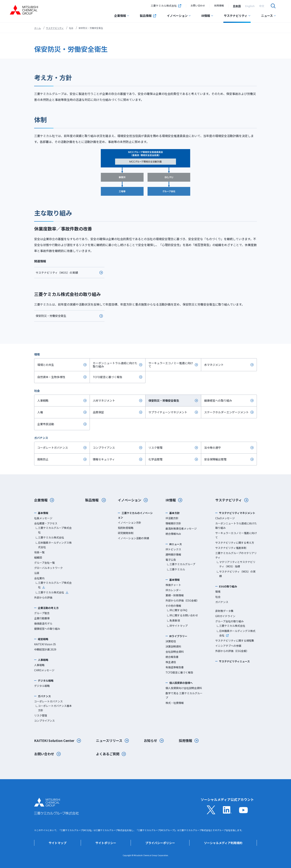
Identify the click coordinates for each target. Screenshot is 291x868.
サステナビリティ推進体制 (231, 548)
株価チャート (173, 585)
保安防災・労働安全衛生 (51, 316)
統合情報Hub (173, 534)
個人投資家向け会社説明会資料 (184, 688)
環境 (218, 592)
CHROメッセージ (44, 670)
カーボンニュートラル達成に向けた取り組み (115, 365)
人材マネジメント (104, 400)
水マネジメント (214, 365)
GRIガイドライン (225, 616)
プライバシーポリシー (160, 843)
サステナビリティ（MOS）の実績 (57, 272)
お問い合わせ (198, 5)
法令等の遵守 (212, 448)
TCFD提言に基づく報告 (108, 377)
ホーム (37, 28)
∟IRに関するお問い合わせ (182, 615)
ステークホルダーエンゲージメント (226, 412)
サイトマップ (58, 843)
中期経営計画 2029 (45, 649)
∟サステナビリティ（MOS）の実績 (236, 574)
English (250, 6)
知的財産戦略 (126, 528)
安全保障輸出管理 (215, 459)
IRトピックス (173, 549)
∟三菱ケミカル (176, 569)
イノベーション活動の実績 (133, 538)
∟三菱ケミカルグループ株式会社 (54, 530)
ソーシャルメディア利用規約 (223, 843)
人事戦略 (43, 400)
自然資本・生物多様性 (51, 377)
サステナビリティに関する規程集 (235, 640)
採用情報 (219, 5)
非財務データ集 (224, 611)
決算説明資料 (173, 646)
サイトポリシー (106, 843)
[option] (237, 6)
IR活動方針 (172, 518)
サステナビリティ (237, 16)
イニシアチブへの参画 (228, 646)
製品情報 (148, 16)
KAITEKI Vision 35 (45, 644)
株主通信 (171, 662)
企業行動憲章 (42, 618)
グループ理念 (42, 613)
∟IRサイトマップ (177, 626)
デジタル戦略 (42, 686)
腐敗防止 (43, 459)
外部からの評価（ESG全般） (182, 600)
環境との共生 (46, 365)
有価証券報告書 (175, 667)
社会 (218, 597)
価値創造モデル (43, 623)
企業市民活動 (46, 424)
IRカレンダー (173, 590)
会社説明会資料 (175, 652)
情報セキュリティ (104, 459)
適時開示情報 (173, 554)
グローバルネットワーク (48, 568)
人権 (40, 412)
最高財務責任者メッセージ (181, 528)
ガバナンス (222, 602)
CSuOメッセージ (225, 518)
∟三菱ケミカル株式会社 (50, 537)
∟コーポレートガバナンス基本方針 (54, 708)
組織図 (38, 557)
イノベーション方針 (130, 523)
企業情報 (122, 16)
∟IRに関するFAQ (177, 610)
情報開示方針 (173, 523)
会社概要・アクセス (46, 523)
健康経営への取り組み (218, 400)
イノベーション (179, 16)
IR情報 (207, 16)
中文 (262, 6)
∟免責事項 (173, 620)
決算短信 (171, 641)
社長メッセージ (43, 518)
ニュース (269, 16)
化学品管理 (155, 459)
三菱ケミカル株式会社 (166, 6)
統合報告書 (172, 657)
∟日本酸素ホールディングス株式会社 (54, 545)
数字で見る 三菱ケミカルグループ (184, 695)
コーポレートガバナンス (53, 448)
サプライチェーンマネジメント (168, 412)
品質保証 (98, 412)
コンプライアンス (104, 448)
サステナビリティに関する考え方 (235, 543)
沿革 (37, 573)
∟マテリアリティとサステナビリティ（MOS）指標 (236, 564)
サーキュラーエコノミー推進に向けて (171, 365)
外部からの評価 (43, 597)
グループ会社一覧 (44, 563)
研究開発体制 (126, 533)
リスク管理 (155, 448)
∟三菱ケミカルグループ (181, 564)
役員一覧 (39, 552)
